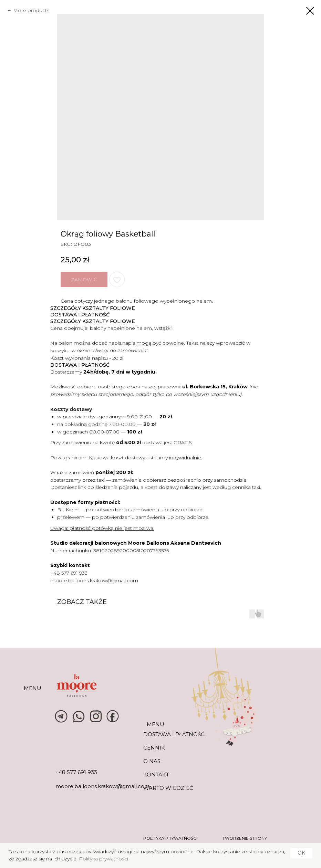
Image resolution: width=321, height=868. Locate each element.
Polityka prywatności (103, 859)
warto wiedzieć (168, 788)
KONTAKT (156, 775)
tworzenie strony (245, 838)
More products (31, 10)
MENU (33, 688)
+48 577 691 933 (69, 573)
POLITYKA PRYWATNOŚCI (170, 838)
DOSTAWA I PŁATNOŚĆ (174, 734)
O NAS (152, 761)
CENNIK (154, 748)
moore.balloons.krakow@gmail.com (94, 581)
